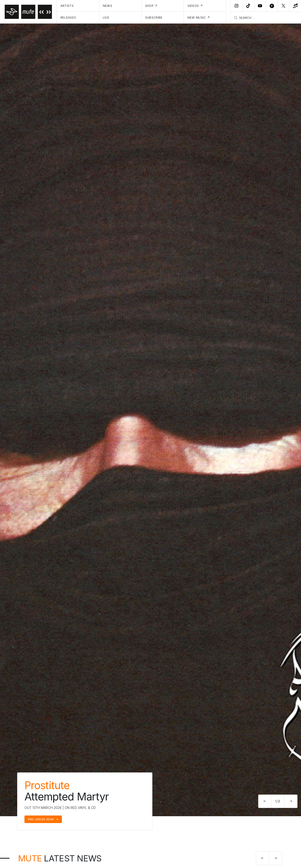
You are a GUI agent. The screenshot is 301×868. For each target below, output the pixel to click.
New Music (197, 17)
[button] (265, 801)
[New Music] (295, 6)
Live (106, 17)
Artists (67, 6)
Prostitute (47, 785)
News (107, 6)
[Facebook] (272, 6)
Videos (193, 6)
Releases (68, 17)
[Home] (28, 12)
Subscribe (154, 17)
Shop (149, 6)
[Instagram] (236, 6)
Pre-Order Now (41, 819)
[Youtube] (260, 6)
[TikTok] (248, 6)
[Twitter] (283, 6)
